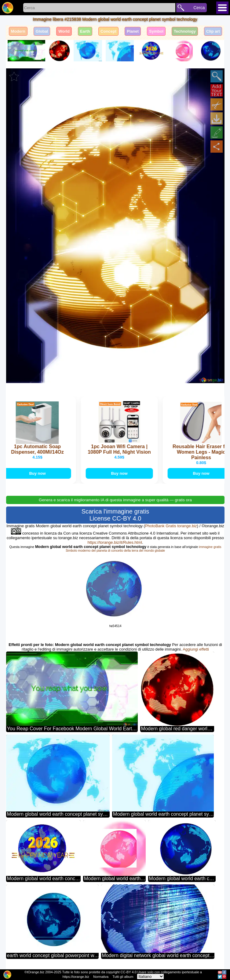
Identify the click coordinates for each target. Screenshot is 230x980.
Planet (133, 31)
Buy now (38, 473)
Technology (185, 31)
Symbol (156, 31)
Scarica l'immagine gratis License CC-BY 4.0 (115, 515)
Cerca (199, 8)
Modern (18, 31)
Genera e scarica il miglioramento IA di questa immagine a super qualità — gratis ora (115, 500)
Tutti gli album (123, 977)
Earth (85, 31)
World (64, 31)
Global (42, 31)
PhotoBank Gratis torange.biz (171, 526)
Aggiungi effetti (196, 649)
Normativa (101, 977)
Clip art (213, 31)
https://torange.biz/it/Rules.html (115, 542)
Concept (108, 31)
